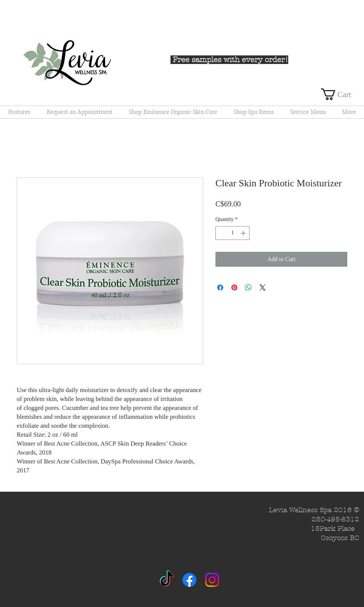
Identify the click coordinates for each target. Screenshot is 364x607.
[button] (342, 94)
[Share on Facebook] (220, 288)
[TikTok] (167, 580)
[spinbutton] (233, 233)
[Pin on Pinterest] (234, 288)
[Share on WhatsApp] (248, 288)
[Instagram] (212, 580)
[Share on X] (263, 288)
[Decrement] (221, 233)
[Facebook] (189, 580)
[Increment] (244, 233)
